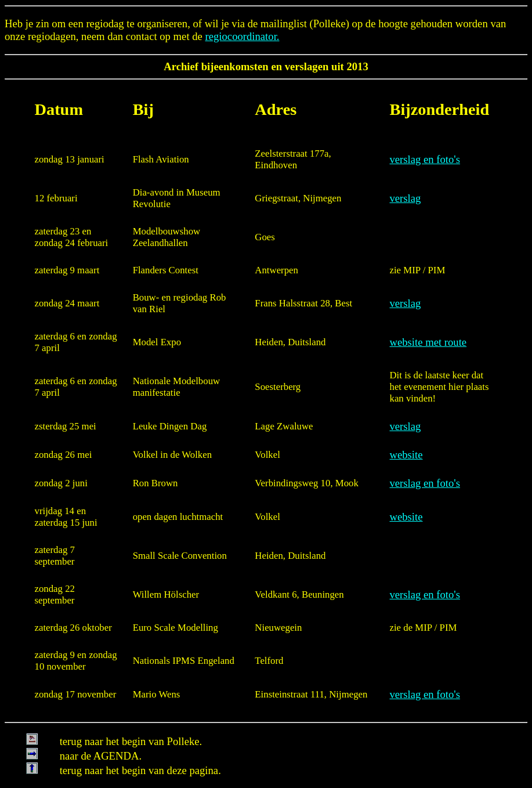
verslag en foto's (425, 159)
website (406, 455)
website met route (428, 342)
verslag (406, 198)
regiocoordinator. (243, 36)
